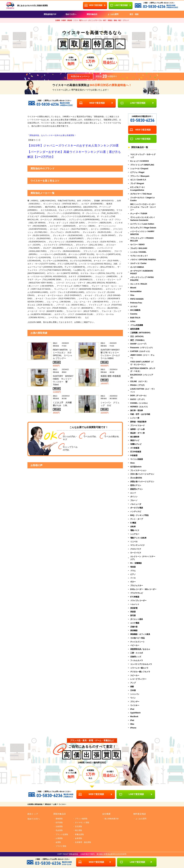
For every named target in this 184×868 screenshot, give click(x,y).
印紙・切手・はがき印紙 (140, 414)
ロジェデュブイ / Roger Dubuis (143, 228)
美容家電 (134, 608)
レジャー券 (135, 418)
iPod (132, 709)
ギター (133, 582)
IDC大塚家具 (135, 310)
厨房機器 (134, 631)
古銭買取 (59, 827)
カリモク (134, 307)
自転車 (149, 527)
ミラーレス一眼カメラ (139, 668)
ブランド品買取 (62, 834)
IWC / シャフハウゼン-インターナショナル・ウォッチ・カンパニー (143, 207)
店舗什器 (134, 627)
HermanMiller (136, 291)
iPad (132, 720)
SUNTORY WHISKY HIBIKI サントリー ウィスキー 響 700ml (63, 380)
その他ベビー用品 (137, 638)
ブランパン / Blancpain (140, 176)
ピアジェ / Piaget (137, 172)
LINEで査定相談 (121, 5)
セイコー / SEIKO (137, 245)
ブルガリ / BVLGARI (139, 248)
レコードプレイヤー (138, 679)
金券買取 (78, 838)
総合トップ (33, 814)
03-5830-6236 (154, 6)
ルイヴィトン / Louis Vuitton (142, 224)
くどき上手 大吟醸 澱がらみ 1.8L (63, 404)
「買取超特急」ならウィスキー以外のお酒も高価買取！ (52, 135)
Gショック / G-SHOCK (140, 161)
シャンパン (135, 694)
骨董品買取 (79, 834)
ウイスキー (135, 705)
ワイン (133, 698)
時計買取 (78, 831)
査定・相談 (134, 14)
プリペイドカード (137, 426)
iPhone (133, 728)
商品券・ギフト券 (137, 433)
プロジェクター (137, 586)
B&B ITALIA (135, 318)
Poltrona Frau (136, 303)
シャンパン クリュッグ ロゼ (110, 404)
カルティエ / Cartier (138, 263)
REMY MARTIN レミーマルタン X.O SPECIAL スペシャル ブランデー (63, 354)
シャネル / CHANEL (138, 252)
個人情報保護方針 (112, 819)
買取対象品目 (92, 14)
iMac (132, 724)
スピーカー (135, 675)
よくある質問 (113, 14)
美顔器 (133, 612)
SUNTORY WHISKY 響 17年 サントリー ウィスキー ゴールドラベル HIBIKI (110, 354)
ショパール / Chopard (139, 169)
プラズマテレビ (137, 593)
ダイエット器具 (137, 619)
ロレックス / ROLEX (139, 284)
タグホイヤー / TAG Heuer (141, 194)
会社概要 (106, 814)
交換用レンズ (136, 657)
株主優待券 (135, 437)
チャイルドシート (137, 642)
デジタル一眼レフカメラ (140, 672)
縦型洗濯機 (135, 329)
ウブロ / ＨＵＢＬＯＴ (139, 256)
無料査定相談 (140, 814)
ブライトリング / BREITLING (142, 165)
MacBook (134, 717)
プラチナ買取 (61, 846)
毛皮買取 (59, 831)
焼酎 (132, 687)
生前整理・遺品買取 (83, 842)
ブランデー (135, 702)
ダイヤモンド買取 (82, 823)
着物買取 (59, 819)
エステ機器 (135, 623)
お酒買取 (59, 838)
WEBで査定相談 (97, 103)
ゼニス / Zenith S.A (138, 180)
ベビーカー (135, 646)
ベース (133, 578)
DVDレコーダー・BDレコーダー (143, 589)
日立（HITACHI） (154, 336)
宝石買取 (78, 827)
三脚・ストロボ (137, 653)
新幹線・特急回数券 (138, 422)
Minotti (133, 288)
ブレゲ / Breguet (137, 184)
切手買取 (59, 823)
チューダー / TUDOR (139, 214)
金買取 (58, 842)
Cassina (134, 314)
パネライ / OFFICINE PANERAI (143, 260)
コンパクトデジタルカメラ (141, 664)
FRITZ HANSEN (137, 299)
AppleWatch (135, 713)
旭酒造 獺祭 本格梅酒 (111, 376)
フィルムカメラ (137, 660)
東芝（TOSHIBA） (156, 340)
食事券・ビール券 (137, 429)
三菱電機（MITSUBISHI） (141, 333)
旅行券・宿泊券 (137, 411)
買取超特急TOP (50, 14)
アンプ (133, 683)
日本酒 (133, 691)
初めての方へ (71, 14)
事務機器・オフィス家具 (140, 634)
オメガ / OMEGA (137, 267)
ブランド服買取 (81, 819)
